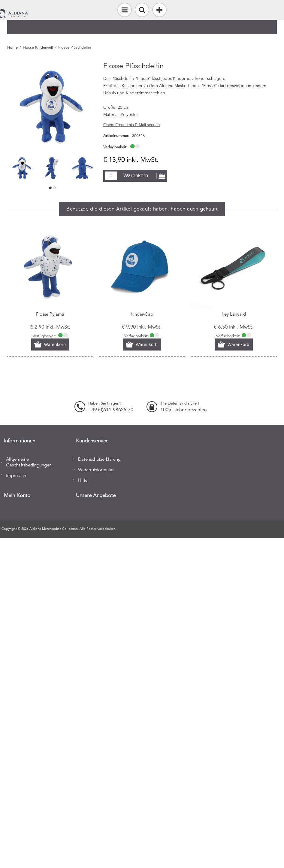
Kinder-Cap (142, 314)
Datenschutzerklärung (99, 459)
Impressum (17, 475)
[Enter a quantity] (111, 176)
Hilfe (83, 480)
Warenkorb (136, 176)
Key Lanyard (234, 314)
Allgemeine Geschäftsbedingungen (29, 462)
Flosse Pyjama (50, 314)
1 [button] (50, 188)
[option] (22, 168)
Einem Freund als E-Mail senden (132, 125)
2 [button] (54, 188)
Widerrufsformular (96, 470)
